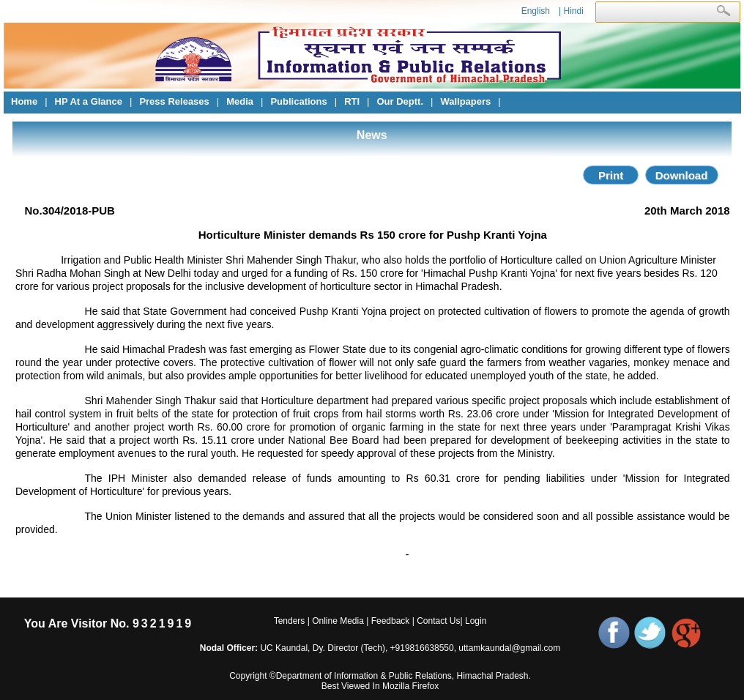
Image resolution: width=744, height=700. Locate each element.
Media (240, 101)
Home (24, 101)
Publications (298, 101)
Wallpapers (465, 101)
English (536, 11)
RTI (352, 101)
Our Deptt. (400, 101)
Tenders (290, 621)
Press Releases (174, 101)
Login (475, 621)
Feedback (391, 621)
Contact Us (438, 621)
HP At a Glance (89, 101)
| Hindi (571, 11)
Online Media (338, 621)
